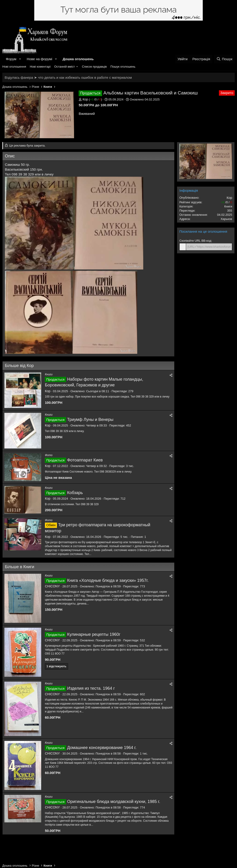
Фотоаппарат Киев (85, 460)
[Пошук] (224, 59)
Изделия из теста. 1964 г (91, 688)
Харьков (226, 219)
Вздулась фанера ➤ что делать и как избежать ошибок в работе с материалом (68, 77)
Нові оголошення (14, 67)
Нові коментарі (40, 67)
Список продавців (94, 67)
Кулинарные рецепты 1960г (94, 634)
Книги (49, 374)
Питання (137, 537)
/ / (95, 99)
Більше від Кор (19, 366)
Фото (49, 455)
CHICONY (52, 586)
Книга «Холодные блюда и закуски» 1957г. (108, 580)
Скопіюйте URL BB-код (195, 241)
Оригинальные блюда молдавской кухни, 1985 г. (114, 802)
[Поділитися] (171, 375)
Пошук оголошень (123, 67)
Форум (11, 59)
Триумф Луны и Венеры (90, 420)
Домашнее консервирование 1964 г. (102, 748)
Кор (85, 99)
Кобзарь (75, 493)
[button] (20, 59)
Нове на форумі (39, 59)
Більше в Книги (20, 567)
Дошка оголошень (78, 59)
